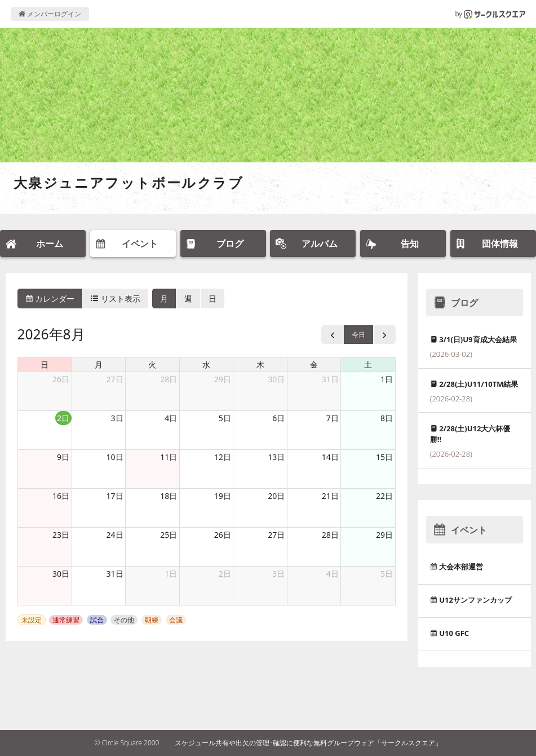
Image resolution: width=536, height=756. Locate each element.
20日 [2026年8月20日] (276, 496)
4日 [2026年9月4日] (333, 574)
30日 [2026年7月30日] (276, 379)
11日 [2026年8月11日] (169, 457)
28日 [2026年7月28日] (169, 379)
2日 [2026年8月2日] (63, 418)
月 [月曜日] (99, 364)
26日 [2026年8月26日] (223, 535)
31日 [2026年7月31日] (330, 379)
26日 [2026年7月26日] (61, 379)
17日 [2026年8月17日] (115, 496)
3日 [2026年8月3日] (117, 418)
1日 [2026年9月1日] (171, 574)
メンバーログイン (50, 14)
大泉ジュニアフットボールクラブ (129, 182)
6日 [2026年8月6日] (278, 418)
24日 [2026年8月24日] (115, 535)
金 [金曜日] (314, 364)
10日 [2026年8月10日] (115, 457)
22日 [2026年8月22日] (384, 496)
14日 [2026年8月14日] (330, 457)
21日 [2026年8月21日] (330, 496)
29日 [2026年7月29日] (223, 379)
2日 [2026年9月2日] (225, 574)
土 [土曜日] (368, 364)
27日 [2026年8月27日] (276, 535)
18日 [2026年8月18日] (169, 496)
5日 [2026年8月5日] (225, 418)
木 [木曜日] (260, 364)
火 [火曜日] (152, 364)
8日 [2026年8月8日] (387, 418)
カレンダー (50, 299)
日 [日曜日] (45, 364)
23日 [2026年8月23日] (61, 535)
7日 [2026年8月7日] (333, 418)
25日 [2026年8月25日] (169, 535)
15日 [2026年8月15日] (384, 457)
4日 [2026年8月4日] (171, 418)
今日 (358, 335)
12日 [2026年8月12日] (223, 457)
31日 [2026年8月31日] (115, 574)
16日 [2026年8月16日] (61, 496)
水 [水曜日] (206, 364)
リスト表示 (116, 299)
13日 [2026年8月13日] (276, 457)
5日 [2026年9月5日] (387, 574)
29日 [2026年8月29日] (384, 535)
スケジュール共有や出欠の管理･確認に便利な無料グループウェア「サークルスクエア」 (308, 743)
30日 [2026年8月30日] (61, 574)
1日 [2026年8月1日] (387, 379)
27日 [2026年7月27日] (115, 379)
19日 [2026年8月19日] (223, 496)
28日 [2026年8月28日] (330, 535)
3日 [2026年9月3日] (278, 574)
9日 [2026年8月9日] (63, 457)
